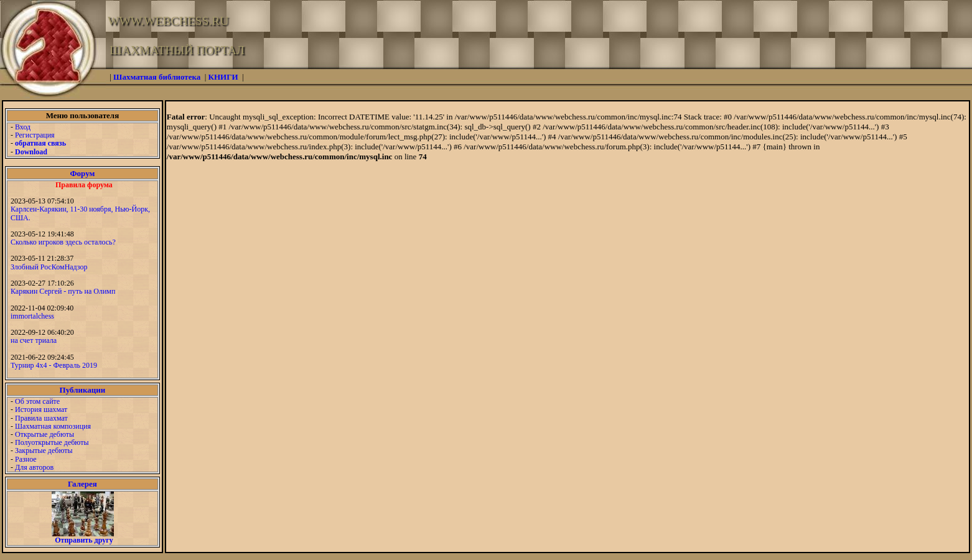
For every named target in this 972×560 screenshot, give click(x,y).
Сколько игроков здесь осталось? (63, 242)
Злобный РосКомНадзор (49, 267)
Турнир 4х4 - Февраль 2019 (54, 365)
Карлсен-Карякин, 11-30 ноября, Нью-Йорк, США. (80, 213)
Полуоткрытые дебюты (52, 442)
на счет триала (34, 340)
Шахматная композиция (53, 426)
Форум (82, 173)
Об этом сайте (37, 401)
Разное (26, 459)
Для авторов (34, 467)
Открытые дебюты (44, 434)
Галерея (82, 484)
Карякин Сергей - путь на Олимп (63, 291)
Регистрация (35, 135)
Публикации (83, 390)
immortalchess (32, 316)
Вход (23, 127)
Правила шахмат (41, 418)
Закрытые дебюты (44, 450)
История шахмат (41, 409)
